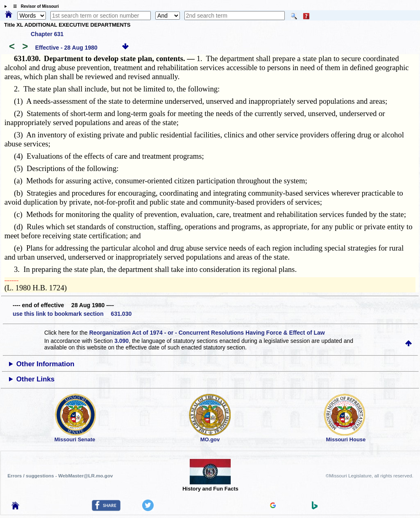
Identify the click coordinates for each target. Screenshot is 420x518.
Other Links (35, 379)
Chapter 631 (47, 34)
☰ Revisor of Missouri (34, 6)
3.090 (121, 341)
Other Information (45, 364)
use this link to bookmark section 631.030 (72, 314)
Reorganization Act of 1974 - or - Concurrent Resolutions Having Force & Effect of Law (207, 333)
